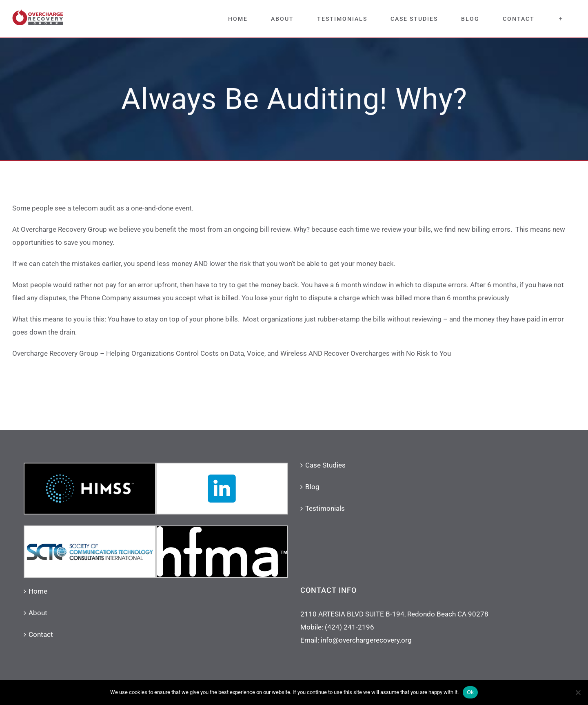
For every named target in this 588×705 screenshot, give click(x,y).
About (38, 613)
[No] (578, 692)
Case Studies (325, 465)
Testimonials (325, 508)
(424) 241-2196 (349, 627)
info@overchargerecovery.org (366, 640)
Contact (41, 634)
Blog (312, 487)
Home (38, 591)
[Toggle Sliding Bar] (561, 19)
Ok (470, 692)
